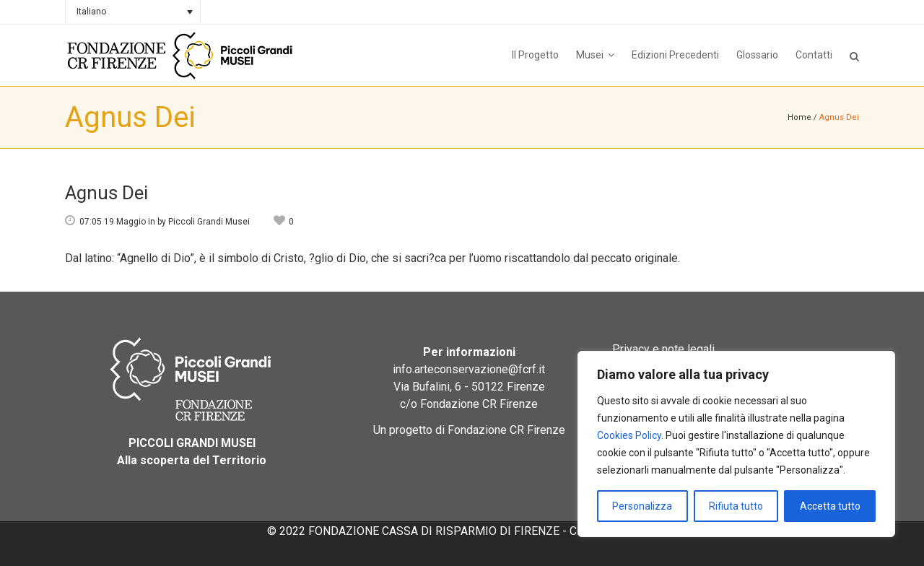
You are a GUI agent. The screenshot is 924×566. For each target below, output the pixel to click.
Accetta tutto (830, 506)
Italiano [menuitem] (91, 12)
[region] (736, 444)
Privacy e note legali (663, 349)
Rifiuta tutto (736, 506)
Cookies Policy (629, 435)
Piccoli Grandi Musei (209, 222)
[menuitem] (133, 12)
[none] (133, 12)
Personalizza (642, 506)
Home (799, 117)
